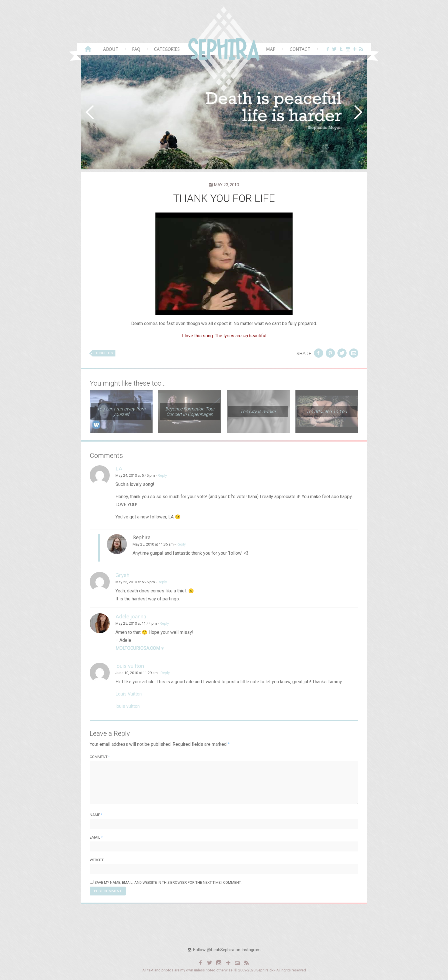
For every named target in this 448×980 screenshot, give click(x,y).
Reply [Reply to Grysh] (162, 582)
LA (119, 469)
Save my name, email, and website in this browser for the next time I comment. (168, 882)
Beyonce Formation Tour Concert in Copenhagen (190, 412)
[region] (224, 112)
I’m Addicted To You (327, 411)
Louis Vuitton (129, 694)
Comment (100, 757)
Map (271, 49)
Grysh (122, 575)
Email (96, 837)
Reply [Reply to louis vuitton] (165, 673)
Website (97, 860)
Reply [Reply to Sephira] (181, 544)
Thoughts (104, 353)
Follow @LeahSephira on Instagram (224, 950)
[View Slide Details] (224, 112)
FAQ (136, 49)
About (111, 49)
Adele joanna (131, 617)
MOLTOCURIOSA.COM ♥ (140, 648)
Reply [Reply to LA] (162, 475)
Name (96, 815)
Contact (300, 49)
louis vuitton (130, 666)
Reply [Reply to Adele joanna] (164, 623)
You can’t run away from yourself (121, 412)
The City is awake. (258, 411)
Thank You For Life (224, 198)
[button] (90, 112)
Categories (167, 49)
